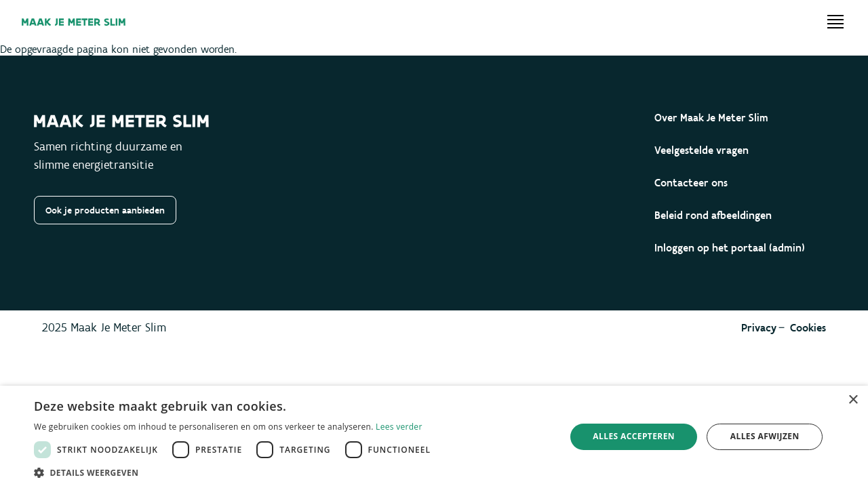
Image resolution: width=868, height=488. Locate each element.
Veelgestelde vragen (702, 150)
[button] (236, 472)
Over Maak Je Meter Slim (711, 118)
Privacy (759, 328)
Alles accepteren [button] (634, 436)
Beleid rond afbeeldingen (713, 215)
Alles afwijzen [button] (765, 436)
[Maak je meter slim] (74, 22)
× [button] (853, 400)
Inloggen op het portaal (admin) (730, 248)
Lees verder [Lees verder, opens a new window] (399, 427)
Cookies (808, 328)
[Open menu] (835, 22)
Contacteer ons (691, 183)
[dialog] (434, 437)
